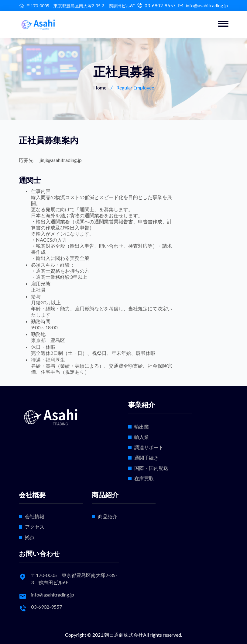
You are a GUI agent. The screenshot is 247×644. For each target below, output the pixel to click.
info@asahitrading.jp (207, 6)
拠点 (30, 537)
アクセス (35, 527)
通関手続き (146, 458)
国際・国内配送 (151, 468)
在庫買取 (144, 478)
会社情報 (35, 516)
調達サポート (149, 447)
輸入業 (142, 437)
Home (100, 87)
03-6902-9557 (160, 6)
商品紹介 (108, 516)
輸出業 (142, 427)
